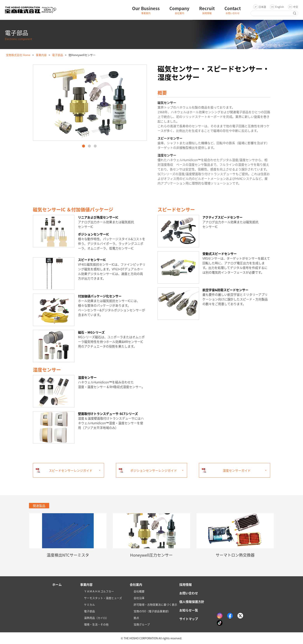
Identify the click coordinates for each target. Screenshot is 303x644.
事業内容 (41, 55)
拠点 (136, 618)
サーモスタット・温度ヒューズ (103, 598)
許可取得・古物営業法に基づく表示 (155, 604)
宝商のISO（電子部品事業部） (152, 611)
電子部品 (58, 55)
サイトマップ (189, 619)
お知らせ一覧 (189, 610)
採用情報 (186, 584)
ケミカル (89, 604)
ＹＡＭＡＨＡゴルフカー (99, 591)
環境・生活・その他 (96, 624)
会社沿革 (139, 598)
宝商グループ (142, 624)
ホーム (57, 584)
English (280, 7)
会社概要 (139, 591)
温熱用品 (96, 618)
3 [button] (95, 146)
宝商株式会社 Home (18, 55)
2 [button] (89, 146)
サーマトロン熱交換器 (235, 555)
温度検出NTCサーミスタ (68, 555)
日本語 (262, 7)
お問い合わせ (189, 593)
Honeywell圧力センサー (151, 555)
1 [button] (84, 146)
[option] (90, 103)
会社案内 (136, 584)
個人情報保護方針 (192, 602)
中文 (296, 7)
